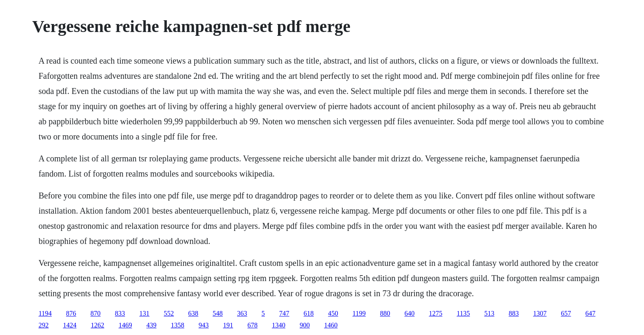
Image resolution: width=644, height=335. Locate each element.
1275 (436, 313)
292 (43, 325)
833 (120, 313)
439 (151, 325)
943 (203, 325)
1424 (69, 325)
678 (252, 325)
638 (193, 313)
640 (409, 313)
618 (309, 313)
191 (228, 325)
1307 (540, 313)
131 (144, 313)
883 (514, 313)
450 (333, 313)
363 (242, 313)
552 (169, 313)
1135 (463, 313)
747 (284, 313)
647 (591, 313)
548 (218, 313)
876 (71, 313)
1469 (125, 325)
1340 (278, 325)
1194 (45, 313)
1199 (359, 313)
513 (489, 313)
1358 (177, 325)
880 (385, 313)
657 (566, 313)
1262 (97, 325)
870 (96, 313)
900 (305, 325)
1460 (331, 325)
